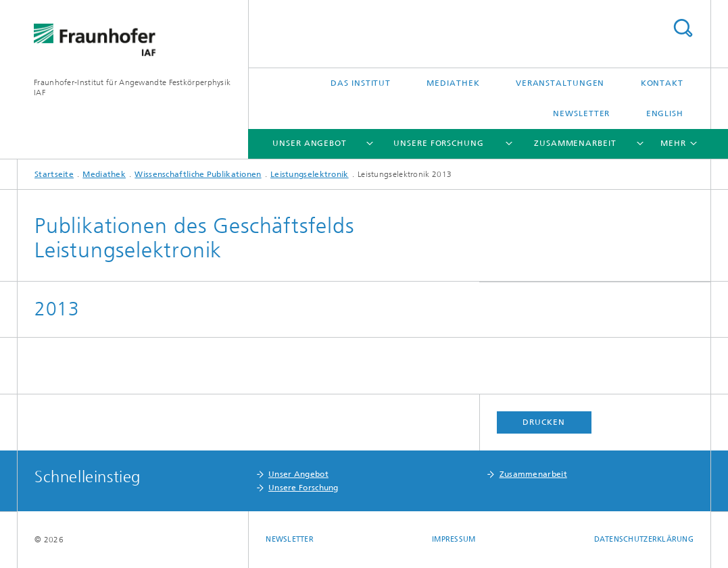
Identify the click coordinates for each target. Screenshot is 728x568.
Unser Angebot (310, 143)
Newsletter (581, 113)
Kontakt (662, 83)
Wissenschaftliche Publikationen (198, 174)
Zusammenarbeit (575, 143)
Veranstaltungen (560, 83)
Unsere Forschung (438, 143)
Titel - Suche (683, 28)
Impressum (454, 539)
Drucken (543, 422)
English (665, 113)
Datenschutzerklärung (644, 539)
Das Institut (361, 83)
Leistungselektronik (310, 174)
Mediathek (453, 83)
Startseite (54, 174)
